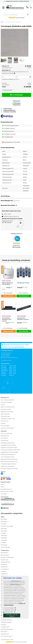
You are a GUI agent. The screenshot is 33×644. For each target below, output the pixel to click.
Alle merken (4, 494)
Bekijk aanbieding (8, 296)
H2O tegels (4, 524)
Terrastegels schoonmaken (8, 443)
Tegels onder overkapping (7, 466)
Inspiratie (3, 423)
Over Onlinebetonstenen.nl (8, 400)
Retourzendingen (5, 416)
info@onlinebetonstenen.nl (11, 216)
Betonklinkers (4, 553)
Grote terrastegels (5, 547)
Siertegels (3, 533)
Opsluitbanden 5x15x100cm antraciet (23, 319)
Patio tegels (4, 531)
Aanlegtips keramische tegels (8, 445)
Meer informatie (24, 296)
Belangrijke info (5, 436)
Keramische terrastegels (7, 526)
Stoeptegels (4, 536)
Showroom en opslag (6, 402)
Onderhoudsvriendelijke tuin (8, 454)
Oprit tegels (4, 528)
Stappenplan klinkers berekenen (9, 459)
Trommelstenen (5, 569)
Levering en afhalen (6, 409)
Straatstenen (4, 564)
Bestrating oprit (5, 555)
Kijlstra (3, 484)
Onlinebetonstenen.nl (6, 489)
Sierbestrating (4, 560)
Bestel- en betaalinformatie (8, 407)
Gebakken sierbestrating (7, 557)
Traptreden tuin (5, 634)
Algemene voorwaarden (7, 412)
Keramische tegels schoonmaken (9, 469)
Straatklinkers (4, 567)
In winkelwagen (17, 95)
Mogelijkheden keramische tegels (9, 452)
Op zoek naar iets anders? (7, 428)
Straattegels (4, 538)
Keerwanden (4, 632)
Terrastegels (4, 540)
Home (2, 22)
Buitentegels (4, 521)
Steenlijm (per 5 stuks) (23, 283)
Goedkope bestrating (6, 620)
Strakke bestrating (5, 562)
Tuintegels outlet (5, 627)
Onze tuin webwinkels (6, 433)
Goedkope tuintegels (6, 622)
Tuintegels (3, 542)
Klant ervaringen (5, 426)
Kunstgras (3, 625)
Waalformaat (4, 574)
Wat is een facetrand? (6, 636)
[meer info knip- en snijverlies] (15, 73)
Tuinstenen (4, 571)
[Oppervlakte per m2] (16, 77)
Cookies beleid (4, 440)
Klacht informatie (5, 414)
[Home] (15, 7)
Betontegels (4, 519)
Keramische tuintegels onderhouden (10, 450)
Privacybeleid (4, 438)
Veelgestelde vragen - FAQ (8, 419)
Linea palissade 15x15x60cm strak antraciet (7, 319)
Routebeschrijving (6, 360)
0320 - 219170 (7, 214)
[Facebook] (2, 474)
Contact (3, 405)
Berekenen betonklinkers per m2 (9, 462)
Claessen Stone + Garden (7, 491)
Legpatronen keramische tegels (9, 448)
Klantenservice (5, 421)
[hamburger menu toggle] (3, 8)
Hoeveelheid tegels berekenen (9, 464)
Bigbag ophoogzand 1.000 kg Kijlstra (7, 283)
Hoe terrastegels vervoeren (8, 457)
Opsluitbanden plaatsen (7, 629)
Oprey (2, 487)
